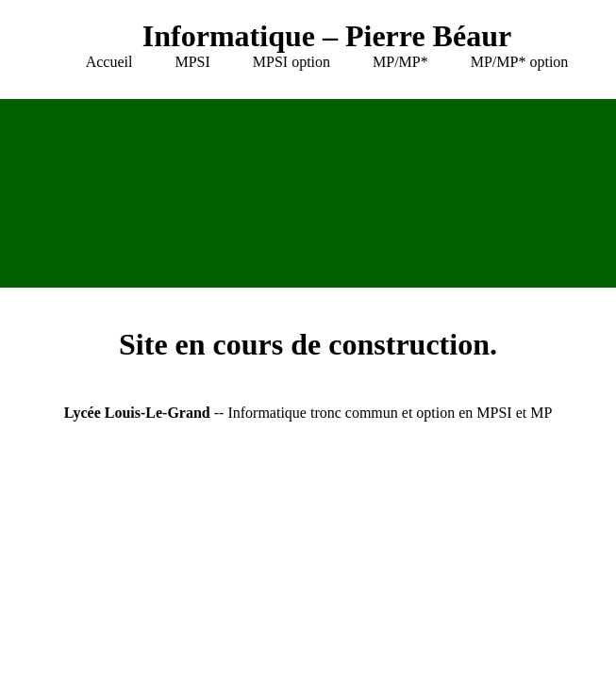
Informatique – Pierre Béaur (327, 36)
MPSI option (291, 62)
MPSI (192, 62)
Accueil (109, 62)
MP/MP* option (520, 62)
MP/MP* (400, 62)
